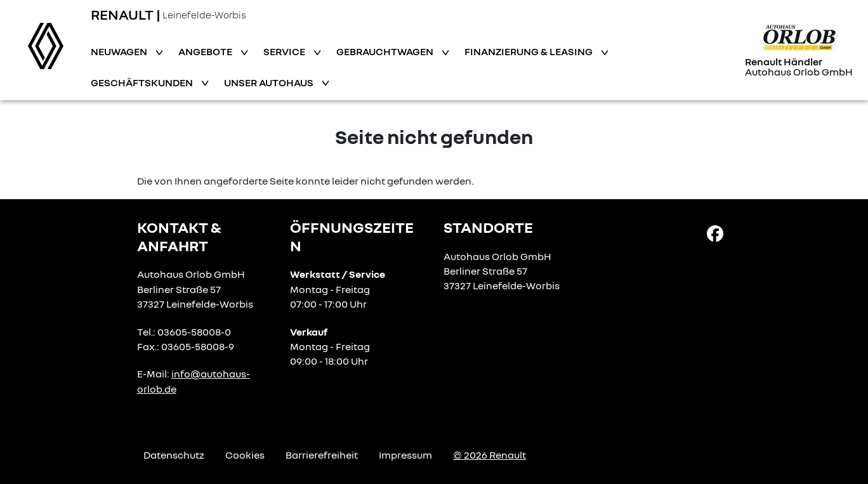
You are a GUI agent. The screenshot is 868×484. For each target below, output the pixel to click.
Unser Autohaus (270, 82)
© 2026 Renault (490, 455)
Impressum (405, 455)
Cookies (245, 455)
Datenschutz (174, 455)
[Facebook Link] (715, 233)
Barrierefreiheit (322, 455)
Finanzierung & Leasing (529, 51)
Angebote (206, 51)
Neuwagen (120, 51)
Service (285, 51)
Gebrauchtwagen (386, 51)
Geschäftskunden (143, 82)
